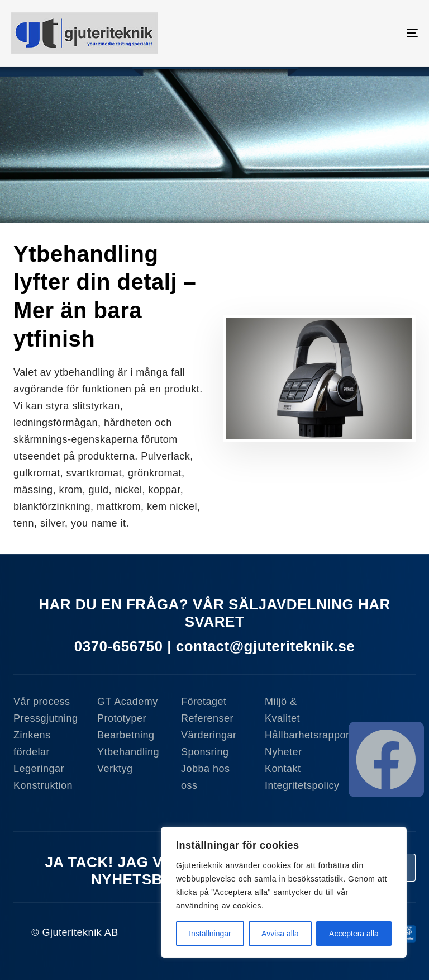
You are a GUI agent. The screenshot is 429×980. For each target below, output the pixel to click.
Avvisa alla (280, 934)
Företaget (204, 702)
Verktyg (115, 769)
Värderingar (209, 735)
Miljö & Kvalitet (282, 710)
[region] (284, 892)
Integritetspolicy (298, 785)
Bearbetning (126, 735)
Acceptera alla (354, 934)
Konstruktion (43, 785)
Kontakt (283, 769)
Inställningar (210, 934)
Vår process (42, 702)
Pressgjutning (46, 718)
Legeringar (39, 769)
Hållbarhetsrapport (298, 735)
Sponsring (205, 752)
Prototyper (122, 718)
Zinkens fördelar (32, 744)
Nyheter (283, 752)
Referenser (207, 718)
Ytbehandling (128, 752)
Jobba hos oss (206, 777)
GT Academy (128, 702)
